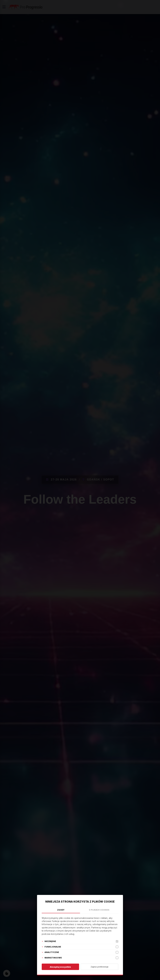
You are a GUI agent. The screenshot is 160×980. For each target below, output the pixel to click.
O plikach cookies (99, 910)
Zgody (61, 910)
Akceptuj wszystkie (60, 967)
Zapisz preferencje (100, 967)
